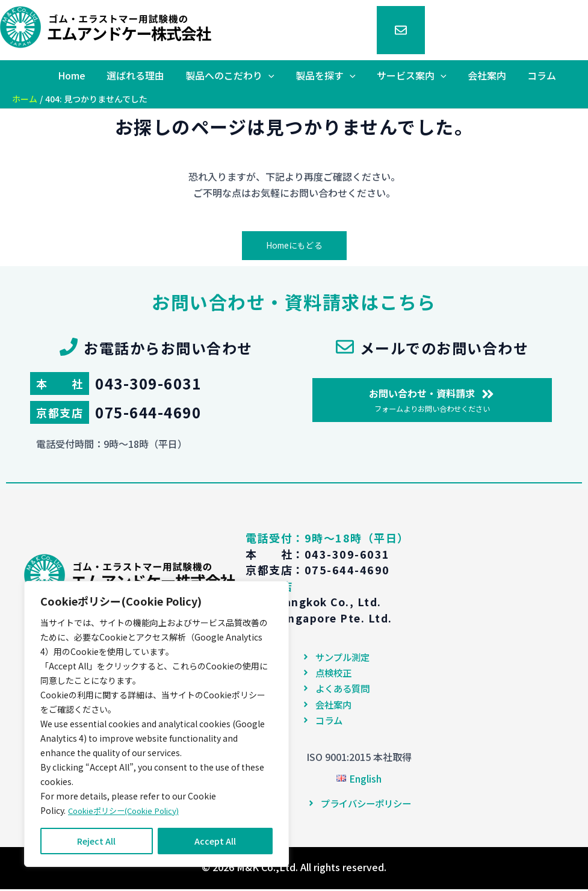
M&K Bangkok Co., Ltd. (317, 602)
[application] (277, 75)
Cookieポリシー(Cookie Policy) (129, 811)
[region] (156, 724)
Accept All (215, 841)
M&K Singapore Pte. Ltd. (321, 618)
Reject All (96, 841)
